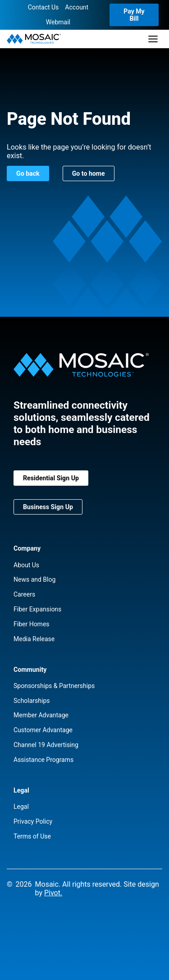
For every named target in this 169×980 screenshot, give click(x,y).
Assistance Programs (43, 760)
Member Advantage (41, 715)
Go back (28, 173)
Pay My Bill (134, 15)
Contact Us (43, 7)
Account (77, 7)
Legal (21, 807)
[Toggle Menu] (153, 39)
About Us (26, 565)
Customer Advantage (43, 730)
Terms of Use (32, 836)
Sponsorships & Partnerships (54, 686)
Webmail (58, 22)
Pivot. (53, 893)
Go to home (89, 173)
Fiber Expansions (37, 609)
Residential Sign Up (51, 478)
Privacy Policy (33, 821)
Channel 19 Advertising (46, 745)
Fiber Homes (32, 624)
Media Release (34, 639)
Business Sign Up (48, 507)
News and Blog (34, 579)
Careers (24, 594)
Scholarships (32, 701)
